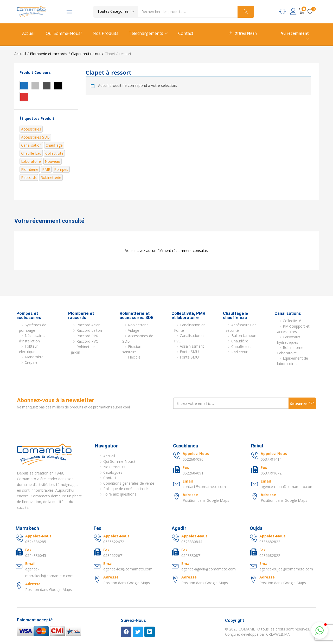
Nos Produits (105, 33)
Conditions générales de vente (129, 483)
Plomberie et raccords (49, 54)
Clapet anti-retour (86, 54)
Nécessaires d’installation (32, 338)
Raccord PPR (87, 336)
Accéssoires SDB (35, 137)
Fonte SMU (189, 352)
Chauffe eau (31, 153)
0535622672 (114, 542)
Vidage (134, 330)
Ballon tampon (244, 336)
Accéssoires (31, 129)
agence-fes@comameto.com (128, 569)
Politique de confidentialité (126, 489)
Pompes (61, 169)
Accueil (29, 33)
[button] (116, 11)
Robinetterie (51, 177)
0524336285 (36, 542)
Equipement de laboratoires (293, 361)
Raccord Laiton (89, 330)
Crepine (31, 362)
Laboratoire (31, 161)
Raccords (29, 177)
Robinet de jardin (83, 349)
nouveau (52, 161)
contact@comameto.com (204, 487)
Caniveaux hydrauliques (289, 340)
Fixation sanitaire (132, 349)
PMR (46, 169)
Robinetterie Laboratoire (290, 350)
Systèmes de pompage (33, 328)
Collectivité (54, 153)
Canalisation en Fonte (190, 328)
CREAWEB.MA (278, 634)
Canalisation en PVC (190, 338)
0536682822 (270, 542)
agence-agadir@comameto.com (209, 569)
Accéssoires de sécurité (241, 328)
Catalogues (113, 472)
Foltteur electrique (28, 349)
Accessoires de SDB (138, 339)
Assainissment (192, 346)
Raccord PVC (87, 341)
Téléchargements (148, 33)
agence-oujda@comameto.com (286, 569)
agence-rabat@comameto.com (287, 487)
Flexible (134, 357)
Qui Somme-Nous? (64, 33)
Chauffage (54, 145)
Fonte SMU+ (190, 357)
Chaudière (240, 341)
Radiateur (239, 352)
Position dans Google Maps (206, 500)
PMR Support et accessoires (293, 329)
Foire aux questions (120, 494)
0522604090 (193, 459)
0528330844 (192, 542)
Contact (186, 33)
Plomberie (30, 169)
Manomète (34, 357)
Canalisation (31, 145)
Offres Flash (243, 33)
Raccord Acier (88, 325)
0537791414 (271, 459)
